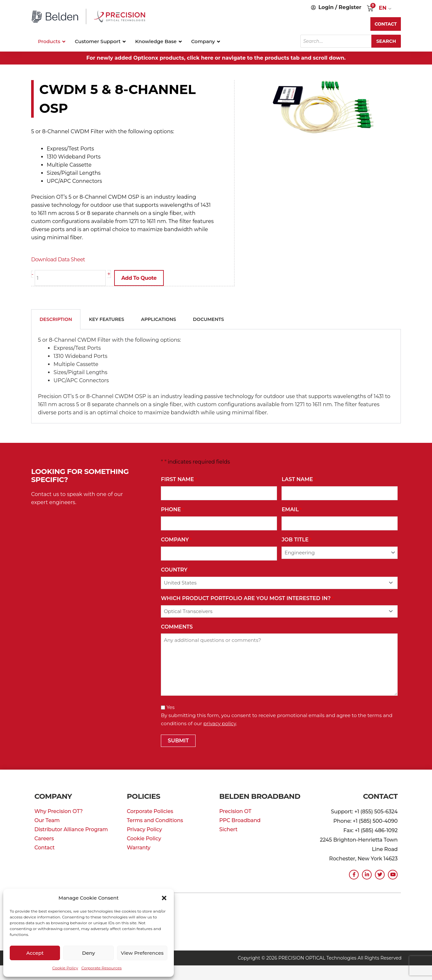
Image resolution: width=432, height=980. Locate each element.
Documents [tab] (209, 319)
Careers (44, 838)
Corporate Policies (150, 811)
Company (176, 540)
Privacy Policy (144, 829)
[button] (164, 898)
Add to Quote (139, 278)
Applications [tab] (159, 319)
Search (386, 41)
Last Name (299, 479)
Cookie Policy (65, 968)
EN (383, 8)
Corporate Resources (102, 968)
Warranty (139, 847)
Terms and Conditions (155, 820)
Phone (172, 509)
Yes (170, 707)
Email (291, 509)
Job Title (296, 540)
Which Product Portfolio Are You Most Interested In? (247, 598)
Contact (44, 847)
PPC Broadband (240, 820)
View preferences (142, 953)
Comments (177, 626)
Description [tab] (56, 319)
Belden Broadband (260, 796)
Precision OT (235, 811)
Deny (89, 953)
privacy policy (220, 723)
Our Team (47, 820)
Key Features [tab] (107, 319)
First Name (179, 479)
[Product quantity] (70, 278)
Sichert (228, 829)
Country (175, 570)
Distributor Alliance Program (71, 829)
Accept (35, 953)
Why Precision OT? (59, 811)
